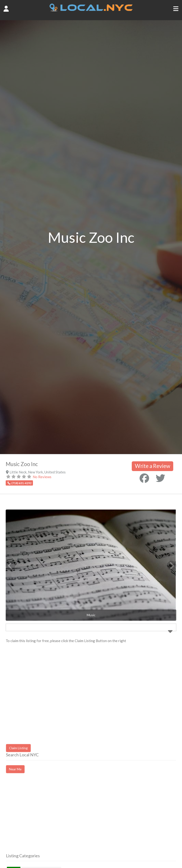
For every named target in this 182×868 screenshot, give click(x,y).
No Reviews (42, 477)
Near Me (15, 769)
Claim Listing (18, 748)
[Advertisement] (46, 817)
